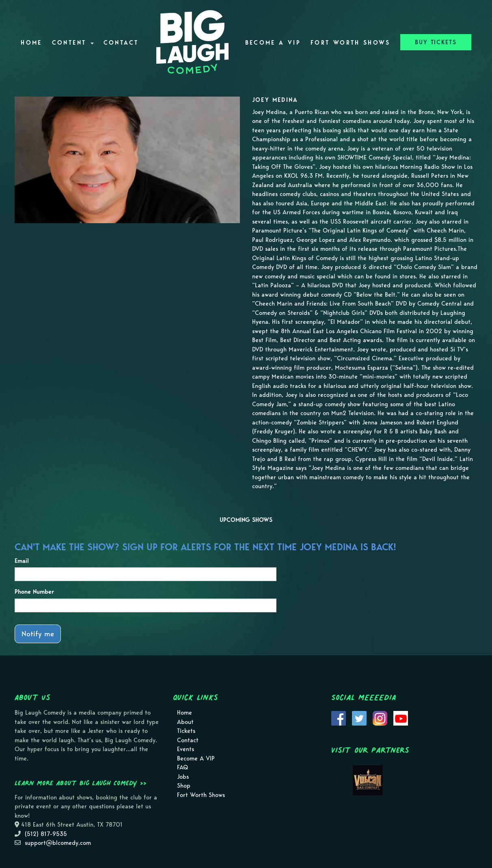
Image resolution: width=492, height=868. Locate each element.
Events (186, 749)
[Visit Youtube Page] (401, 717)
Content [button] (73, 43)
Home (31, 43)
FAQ (182, 767)
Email (22, 561)
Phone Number (34, 592)
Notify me (38, 634)
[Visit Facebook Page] (339, 717)
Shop (184, 786)
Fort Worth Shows (351, 43)
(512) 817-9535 (46, 834)
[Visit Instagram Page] (380, 717)
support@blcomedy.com (58, 843)
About (185, 722)
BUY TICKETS (436, 42)
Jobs (183, 777)
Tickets (186, 731)
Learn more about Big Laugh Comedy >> (81, 783)
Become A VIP (273, 43)
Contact (121, 43)
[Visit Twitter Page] (359, 717)
